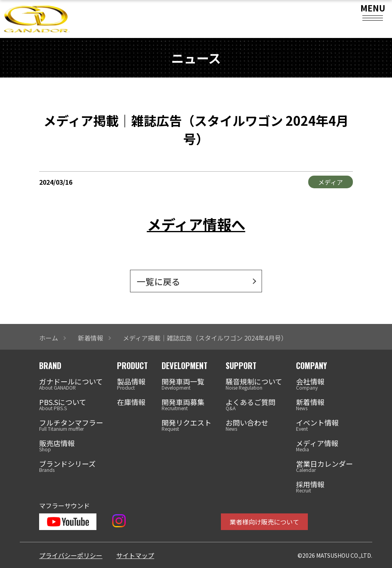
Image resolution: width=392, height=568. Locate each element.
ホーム (49, 338)
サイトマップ (135, 555)
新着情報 (90, 338)
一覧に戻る (158, 281)
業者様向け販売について (264, 522)
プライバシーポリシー (71, 555)
